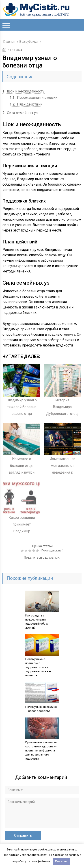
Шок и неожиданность (24, 91)
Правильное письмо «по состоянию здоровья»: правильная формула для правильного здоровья (42, 750)
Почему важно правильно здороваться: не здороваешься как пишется (38, 667)
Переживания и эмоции (33, 98)
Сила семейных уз (20, 113)
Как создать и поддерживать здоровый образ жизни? (37, 622)
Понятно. (61, 861)
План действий (26, 104)
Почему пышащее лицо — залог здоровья (41, 709)
